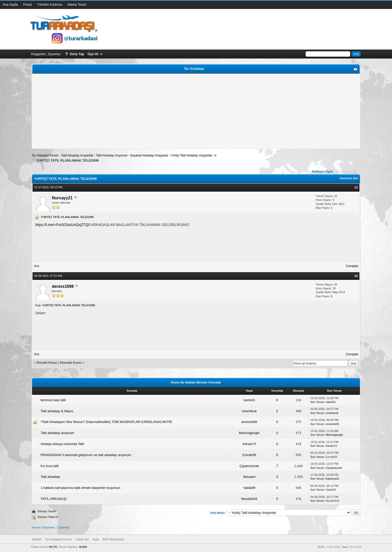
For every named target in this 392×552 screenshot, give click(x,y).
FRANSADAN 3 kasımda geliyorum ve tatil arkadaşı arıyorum (86, 455)
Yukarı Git (82, 539)
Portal (27, 4)
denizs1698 (63, 286)
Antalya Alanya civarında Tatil (62, 444)
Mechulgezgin (249, 433)
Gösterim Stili (349, 178)
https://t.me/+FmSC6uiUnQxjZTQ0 (63, 225)
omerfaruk (249, 411)
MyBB (83, 547)
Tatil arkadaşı (50, 477)
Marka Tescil (77, 4)
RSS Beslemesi (113, 539)
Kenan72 (249, 444)
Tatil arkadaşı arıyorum (57, 433)
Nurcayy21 (62, 198)
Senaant (249, 477)
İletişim (37, 539)
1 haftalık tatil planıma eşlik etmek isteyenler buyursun (80, 488)
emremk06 (249, 422)
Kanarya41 (332, 479)
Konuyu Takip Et (48, 517)
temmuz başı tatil (53, 400)
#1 (356, 188)
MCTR (53, 547)
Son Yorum (317, 402)
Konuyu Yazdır (47, 511)
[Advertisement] (187, 111)
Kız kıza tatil (49, 466)
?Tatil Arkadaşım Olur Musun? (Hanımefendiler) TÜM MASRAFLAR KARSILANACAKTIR (106, 422)
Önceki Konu (47, 363)
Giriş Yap (77, 54)
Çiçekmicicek (249, 466)
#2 (356, 276)
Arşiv (96, 539)
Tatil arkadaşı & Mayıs (57, 411)
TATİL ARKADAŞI (54, 499)
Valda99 (249, 488)
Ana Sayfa (10, 4)
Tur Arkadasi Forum (45, 155)
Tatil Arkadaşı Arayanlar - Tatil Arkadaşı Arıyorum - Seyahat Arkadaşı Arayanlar (115, 155)
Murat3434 (249, 499)
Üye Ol (93, 54)
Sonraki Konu (71, 363)
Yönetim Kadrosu (50, 4)
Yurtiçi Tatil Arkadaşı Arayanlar (191, 155)
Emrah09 (249, 455)
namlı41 (249, 400)
